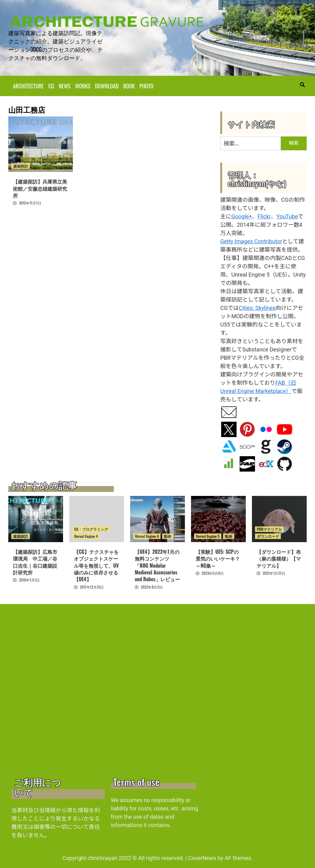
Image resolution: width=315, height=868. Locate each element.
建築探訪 (21, 166)
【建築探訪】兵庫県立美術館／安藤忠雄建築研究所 (40, 188)
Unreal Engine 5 (208, 536)
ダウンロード (268, 536)
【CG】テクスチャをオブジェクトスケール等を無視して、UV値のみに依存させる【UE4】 (96, 565)
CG (51, 86)
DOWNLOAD (107, 86)
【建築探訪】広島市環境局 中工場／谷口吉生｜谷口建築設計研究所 (35, 562)
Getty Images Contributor (251, 241)
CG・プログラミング (91, 529)
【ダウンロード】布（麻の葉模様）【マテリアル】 (279, 558)
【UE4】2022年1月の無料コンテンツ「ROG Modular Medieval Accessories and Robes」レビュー (157, 565)
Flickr (264, 216)
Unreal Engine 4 (86, 536)
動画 (168, 536)
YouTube (287, 216)
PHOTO (146, 86)
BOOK (129, 86)
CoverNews (202, 858)
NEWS (65, 86)
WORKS (83, 86)
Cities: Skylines (257, 308)
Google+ (242, 216)
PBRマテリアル (269, 529)
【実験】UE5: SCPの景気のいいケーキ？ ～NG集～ (218, 558)
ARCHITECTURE (28, 86)
